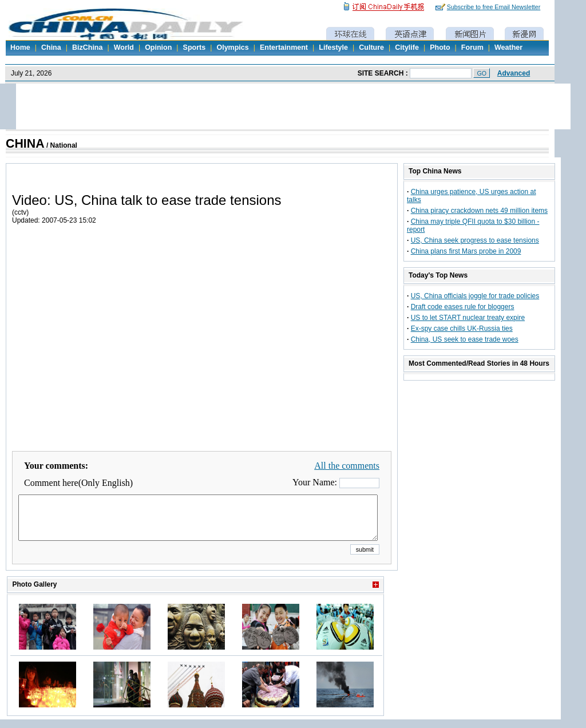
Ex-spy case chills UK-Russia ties (462, 329)
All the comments (347, 466)
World (124, 48)
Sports (195, 48)
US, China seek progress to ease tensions (475, 240)
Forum (472, 48)
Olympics (232, 48)
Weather (508, 48)
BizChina (87, 48)
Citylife (407, 48)
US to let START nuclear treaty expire (468, 318)
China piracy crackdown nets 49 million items (479, 211)
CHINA (25, 144)
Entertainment (284, 48)
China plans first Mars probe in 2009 (466, 251)
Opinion (158, 48)
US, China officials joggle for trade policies (475, 296)
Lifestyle (333, 48)
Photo (440, 48)
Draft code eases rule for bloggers (463, 307)
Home (20, 48)
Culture (371, 48)
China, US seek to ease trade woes (465, 339)
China (51, 48)
